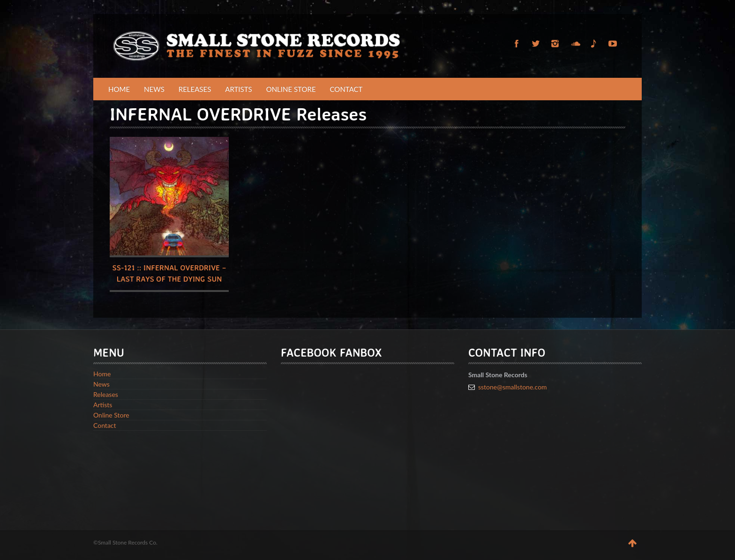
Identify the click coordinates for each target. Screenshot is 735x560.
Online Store (291, 89)
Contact (346, 89)
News (154, 89)
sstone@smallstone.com (513, 387)
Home (119, 89)
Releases (195, 89)
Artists (238, 89)
